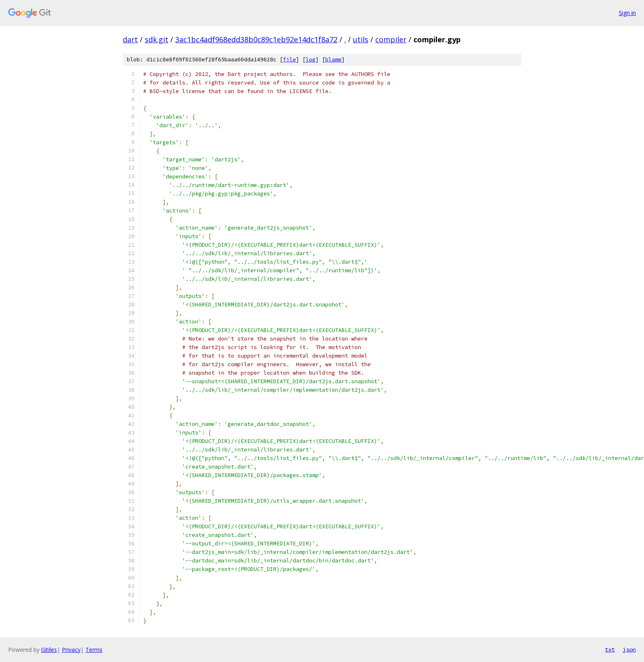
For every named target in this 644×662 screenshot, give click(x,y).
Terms (94, 650)
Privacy (71, 650)
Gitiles (49, 650)
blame (333, 60)
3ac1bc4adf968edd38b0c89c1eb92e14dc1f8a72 (256, 39)
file (289, 60)
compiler (391, 39)
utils (361, 39)
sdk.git (157, 39)
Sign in (627, 13)
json (629, 649)
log (311, 60)
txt (610, 649)
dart (130, 39)
